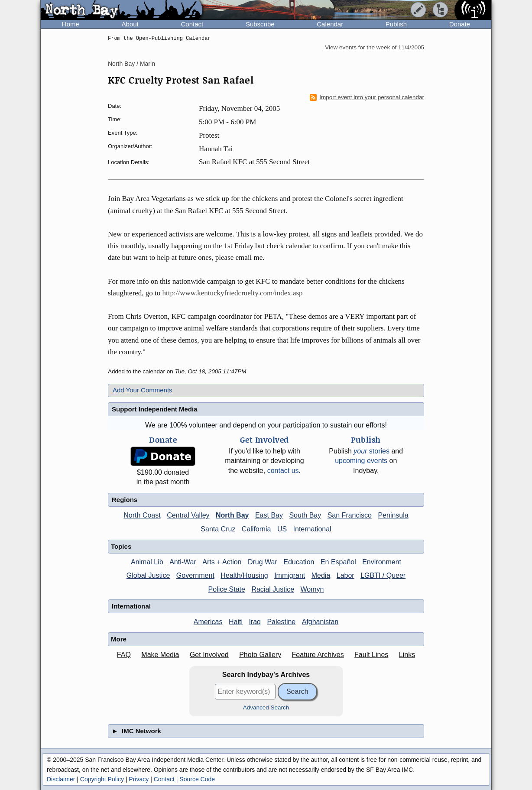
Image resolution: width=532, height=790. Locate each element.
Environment (382, 562)
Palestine (281, 622)
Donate (460, 24)
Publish (396, 24)
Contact (192, 24)
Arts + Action (222, 562)
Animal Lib (147, 562)
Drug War (263, 562)
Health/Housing (244, 575)
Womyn (312, 589)
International (312, 529)
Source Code (197, 779)
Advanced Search (266, 707)
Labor (345, 575)
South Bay (305, 515)
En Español (338, 562)
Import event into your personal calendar (367, 97)
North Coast (142, 515)
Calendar (330, 24)
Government (195, 575)
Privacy (139, 779)
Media (321, 575)
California (256, 529)
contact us (283, 471)
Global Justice (148, 575)
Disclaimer (61, 779)
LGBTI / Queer (383, 575)
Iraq (255, 622)
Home (71, 24)
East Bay (269, 515)
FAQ (124, 655)
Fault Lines (371, 655)
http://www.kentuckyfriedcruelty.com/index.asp (233, 293)
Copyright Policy (102, 779)
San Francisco (350, 515)
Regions (125, 500)
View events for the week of (375, 47)
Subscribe (260, 24)
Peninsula (393, 515)
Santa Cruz (218, 529)
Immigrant (290, 575)
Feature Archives (318, 655)
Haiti (236, 622)
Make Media (160, 655)
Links (407, 655)
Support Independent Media (155, 409)
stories (371, 451)
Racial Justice (273, 589)
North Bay (232, 515)
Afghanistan (320, 622)
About (130, 24)
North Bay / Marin (131, 64)
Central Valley (188, 515)
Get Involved (209, 655)
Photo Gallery (260, 655)
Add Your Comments (143, 390)
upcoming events (361, 461)
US (282, 529)
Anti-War (183, 562)
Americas (208, 622)
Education (299, 562)
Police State (227, 589)
